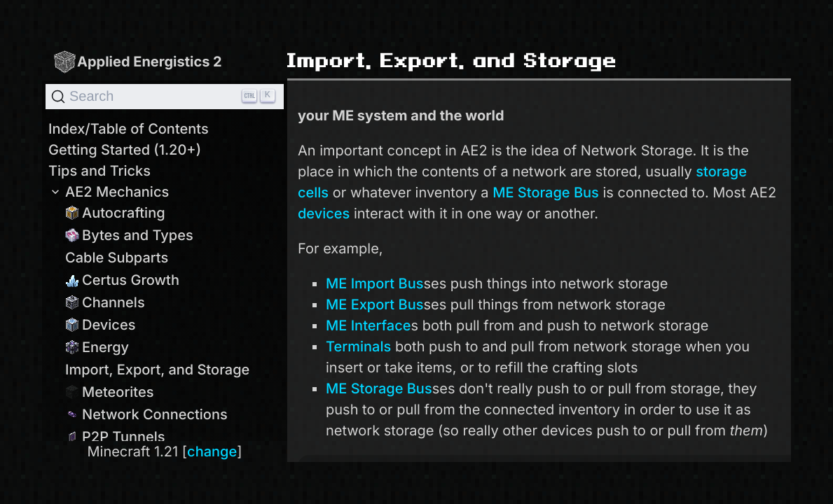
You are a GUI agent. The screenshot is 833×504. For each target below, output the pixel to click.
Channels (105, 302)
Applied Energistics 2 (137, 61)
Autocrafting (115, 213)
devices (324, 213)
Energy (97, 347)
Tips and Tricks (99, 171)
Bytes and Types (129, 235)
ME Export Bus (374, 304)
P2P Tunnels (115, 437)
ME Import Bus (374, 283)
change (212, 451)
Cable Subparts (117, 258)
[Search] (165, 97)
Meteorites (110, 392)
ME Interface (368, 325)
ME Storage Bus (546, 192)
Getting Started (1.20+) (125, 150)
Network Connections (146, 414)
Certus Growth (122, 280)
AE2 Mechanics (109, 192)
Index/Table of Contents (129, 129)
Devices (100, 325)
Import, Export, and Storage (157, 370)
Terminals (358, 346)
